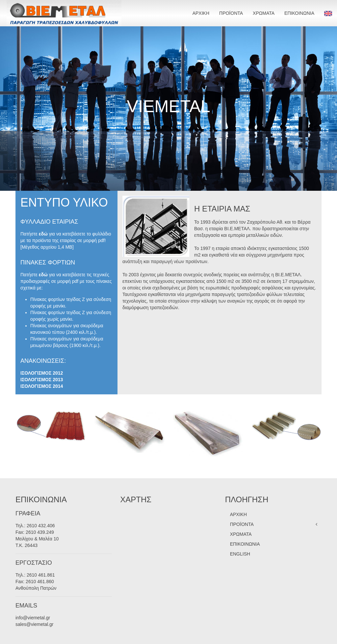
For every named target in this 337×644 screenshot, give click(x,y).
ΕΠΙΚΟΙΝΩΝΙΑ (299, 13)
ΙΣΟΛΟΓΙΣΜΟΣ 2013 (42, 380)
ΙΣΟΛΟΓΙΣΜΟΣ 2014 (42, 386)
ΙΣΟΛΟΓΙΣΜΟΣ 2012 (42, 373)
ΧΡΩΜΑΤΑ (264, 13)
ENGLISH (240, 554)
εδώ (43, 234)
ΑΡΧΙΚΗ (201, 13)
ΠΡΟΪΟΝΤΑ (231, 13)
